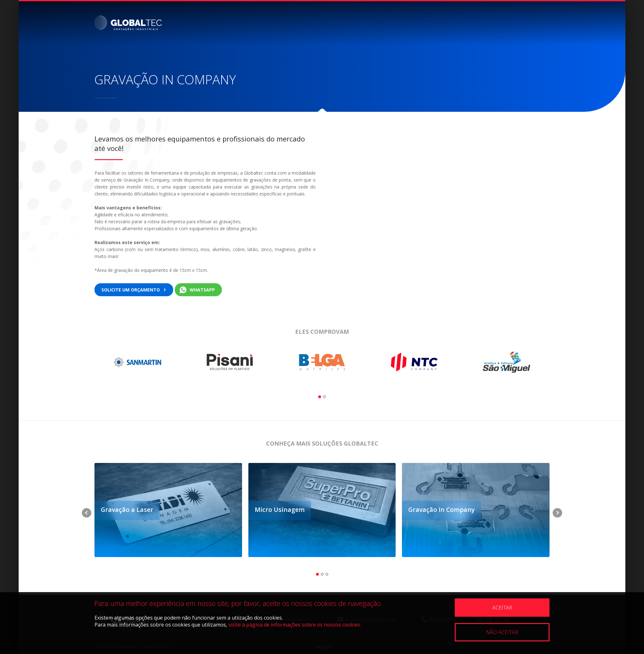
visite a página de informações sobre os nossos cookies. (295, 625)
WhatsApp (202, 290)
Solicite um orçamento (131, 290)
